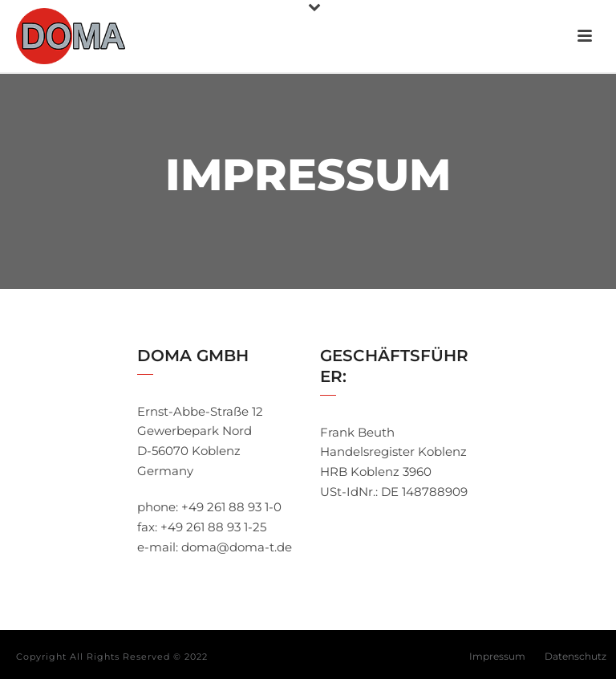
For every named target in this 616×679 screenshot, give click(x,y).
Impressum (497, 656)
